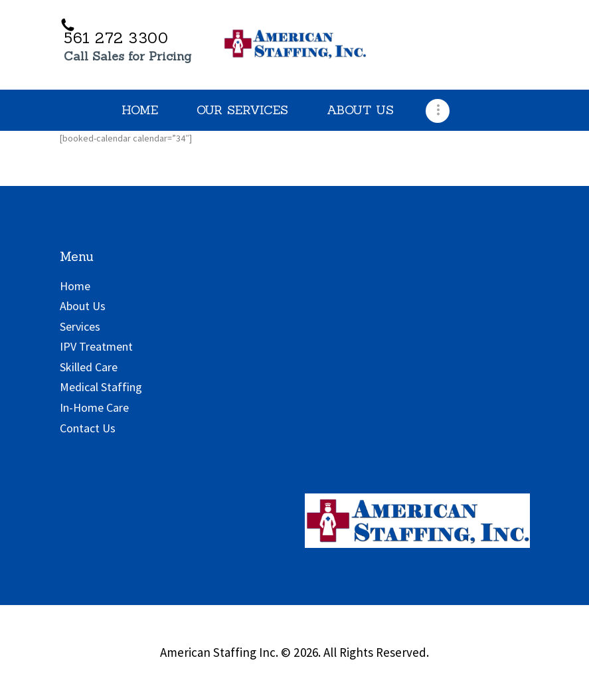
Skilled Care (89, 367)
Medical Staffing (101, 387)
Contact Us (88, 428)
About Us (83, 306)
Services (80, 326)
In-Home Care (94, 407)
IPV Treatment (96, 346)
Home (75, 286)
